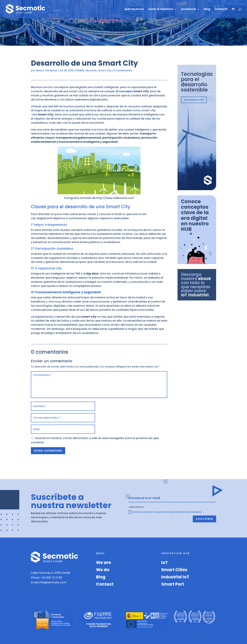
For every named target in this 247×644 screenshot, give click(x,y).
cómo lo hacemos (161, 9)
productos (189, 9)
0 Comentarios (123, 70)
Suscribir (204, 519)
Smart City (105, 70)
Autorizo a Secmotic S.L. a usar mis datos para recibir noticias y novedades (165, 512)
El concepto (125, 91)
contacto (221, 9)
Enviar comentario (48, 450)
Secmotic (91, 70)
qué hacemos (134, 9)
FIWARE (80, 70)
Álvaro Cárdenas (47, 70)
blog (207, 9)
